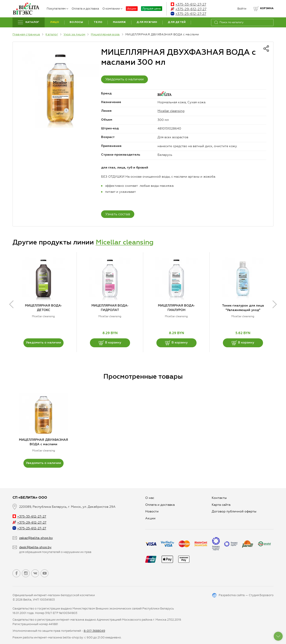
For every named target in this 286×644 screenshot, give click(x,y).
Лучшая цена (152, 9)
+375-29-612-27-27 (189, 9)
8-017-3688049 (94, 631)
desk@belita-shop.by (35, 547)
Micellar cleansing (171, 111)
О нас (150, 498)
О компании (112, 9)
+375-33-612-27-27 (188, 4)
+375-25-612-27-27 (188, 14)
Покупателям (57, 9)
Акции (132, 9)
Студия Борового (261, 595)
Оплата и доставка (85, 9)
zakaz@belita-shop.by (36, 538)
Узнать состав (118, 214)
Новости (152, 511)
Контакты (219, 498)
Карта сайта (221, 505)
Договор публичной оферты (234, 511)
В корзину (110, 343)
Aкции (150, 518)
